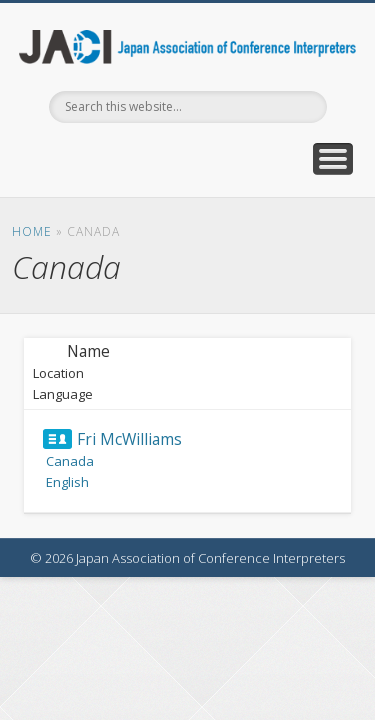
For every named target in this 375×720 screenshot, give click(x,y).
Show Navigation (333, 159)
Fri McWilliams (129, 439)
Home (32, 231)
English (67, 482)
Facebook (185, 157)
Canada (70, 461)
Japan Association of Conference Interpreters (188, 47)
